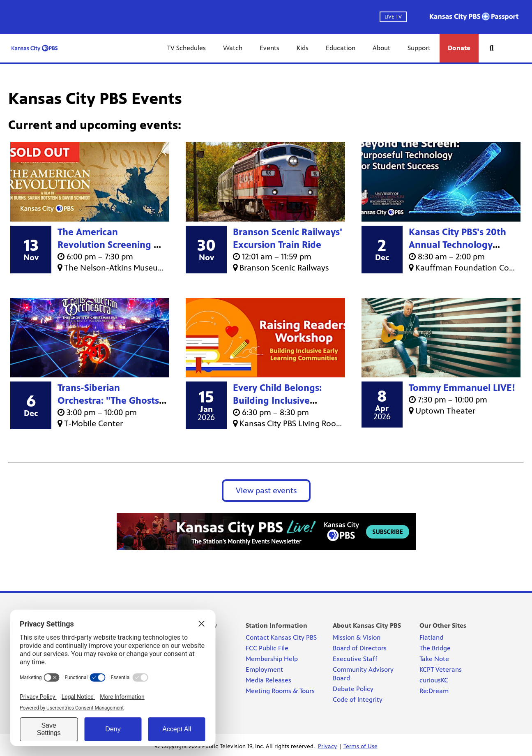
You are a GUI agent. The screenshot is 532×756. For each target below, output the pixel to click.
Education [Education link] (341, 48)
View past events (266, 491)
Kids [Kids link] (303, 48)
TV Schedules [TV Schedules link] (187, 48)
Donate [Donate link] (459, 48)
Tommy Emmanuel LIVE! (462, 388)
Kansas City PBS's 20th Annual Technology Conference (457, 245)
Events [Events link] (269, 48)
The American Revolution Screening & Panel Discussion (109, 245)
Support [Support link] (419, 48)
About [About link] (381, 48)
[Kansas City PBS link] (35, 48)
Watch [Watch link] (233, 48)
